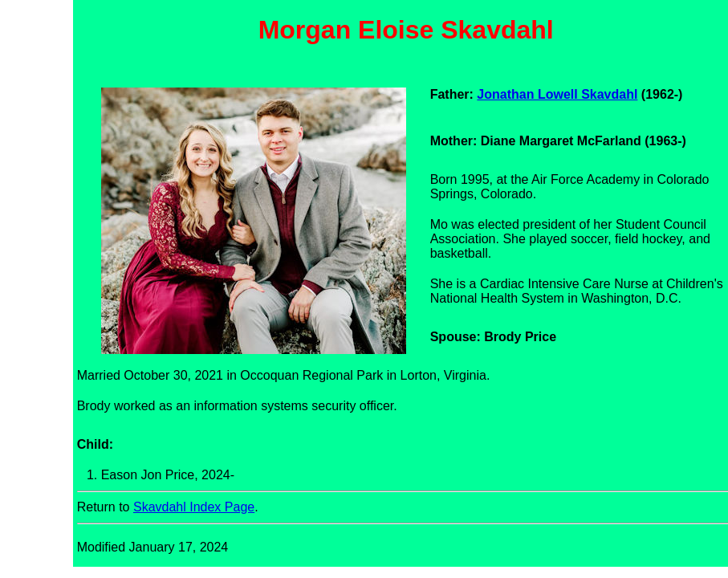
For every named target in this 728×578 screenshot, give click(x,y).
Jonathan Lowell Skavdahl (557, 94)
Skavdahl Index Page (194, 507)
